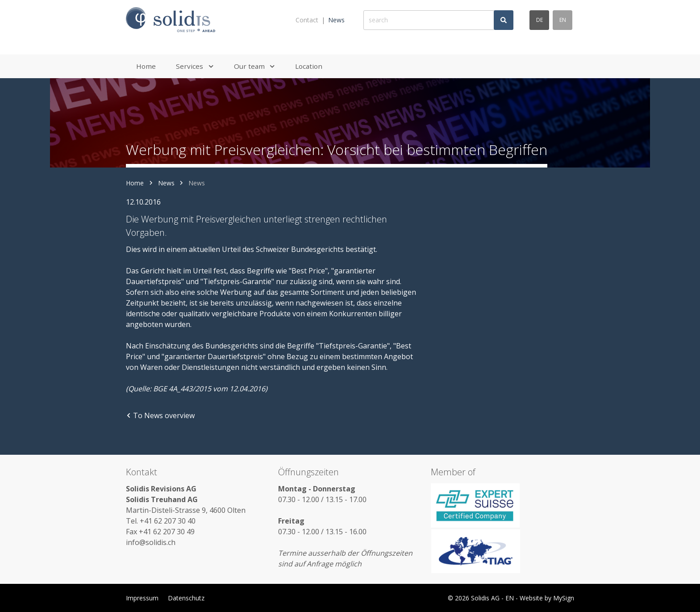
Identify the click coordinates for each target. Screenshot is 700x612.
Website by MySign (547, 598)
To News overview (160, 415)
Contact (307, 20)
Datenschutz (186, 598)
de (540, 20)
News (336, 20)
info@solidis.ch (151, 542)
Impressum (142, 598)
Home (135, 183)
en (563, 20)
